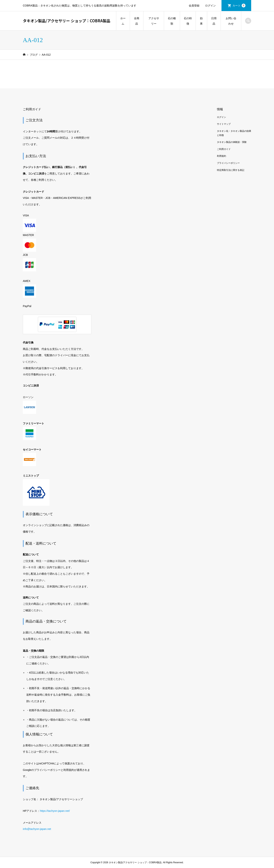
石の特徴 (188, 21)
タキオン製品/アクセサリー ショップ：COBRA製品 (67, 21)
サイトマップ (224, 124)
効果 (201, 21)
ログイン (210, 6)
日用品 (214, 21)
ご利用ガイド (224, 149)
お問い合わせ (231, 21)
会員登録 (194, 6)
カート (239, 6)
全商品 (137, 21)
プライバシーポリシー (228, 163)
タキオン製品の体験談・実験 (232, 142)
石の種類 (172, 21)
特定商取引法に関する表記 (231, 170)
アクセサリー (154, 21)
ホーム (123, 21)
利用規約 (221, 156)
